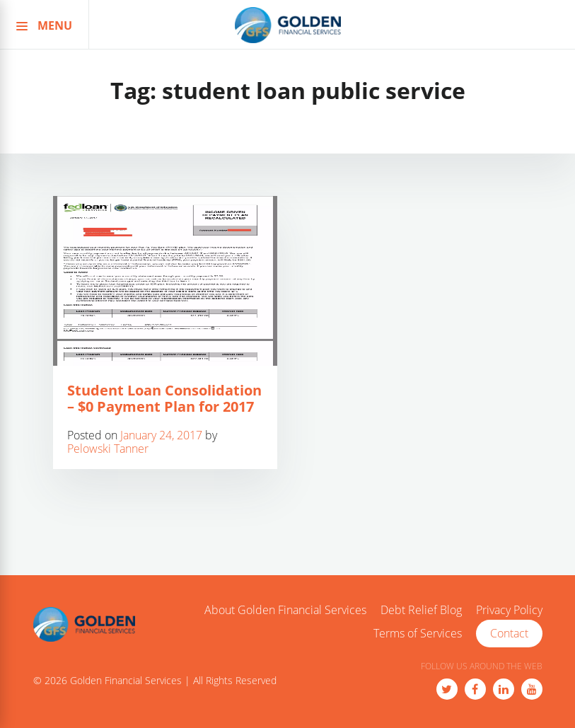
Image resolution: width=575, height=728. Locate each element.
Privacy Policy (509, 611)
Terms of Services (418, 634)
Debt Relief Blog (421, 611)
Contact (509, 633)
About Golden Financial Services (285, 611)
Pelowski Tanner (108, 449)
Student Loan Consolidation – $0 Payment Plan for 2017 (164, 398)
